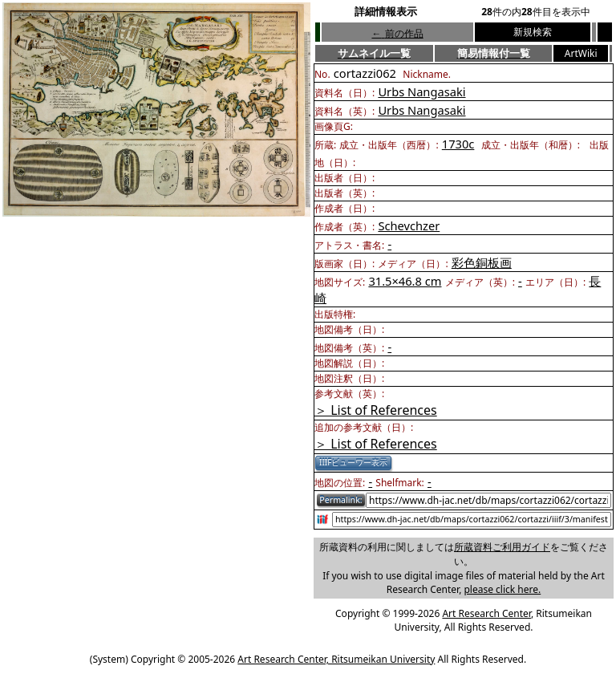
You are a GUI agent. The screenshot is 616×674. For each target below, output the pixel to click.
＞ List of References (376, 410)
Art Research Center (486, 613)
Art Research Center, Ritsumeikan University (336, 659)
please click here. (502, 589)
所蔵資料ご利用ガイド (502, 547)
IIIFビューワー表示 (353, 462)
